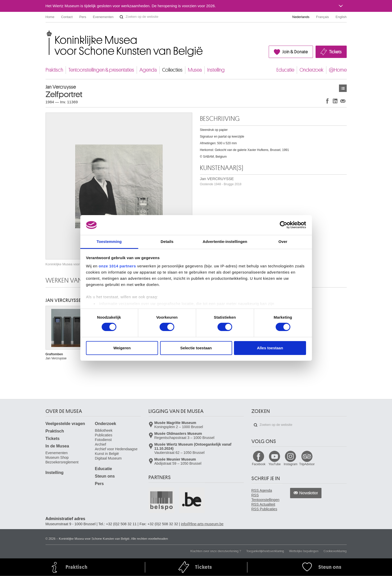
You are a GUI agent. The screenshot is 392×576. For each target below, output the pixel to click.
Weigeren (122, 348)
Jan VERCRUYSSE (221, 181)
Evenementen (103, 17)
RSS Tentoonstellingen (265, 497)
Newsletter (309, 493)
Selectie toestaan (196, 348)
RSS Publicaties (264, 509)
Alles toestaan (270, 348)
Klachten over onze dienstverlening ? (216, 551)
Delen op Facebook (327, 101)
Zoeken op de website (121, 17)
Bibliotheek (104, 430)
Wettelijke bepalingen (304, 551)
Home (50, 17)
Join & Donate (295, 52)
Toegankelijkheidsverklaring (265, 551)
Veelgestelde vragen (65, 424)
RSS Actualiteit (263, 504)
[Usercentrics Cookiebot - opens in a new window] (284, 225)
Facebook (259, 464)
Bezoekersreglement (62, 462)
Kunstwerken (343, 88)
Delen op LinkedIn (335, 101)
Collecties (172, 70)
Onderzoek (312, 70)
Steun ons (105, 476)
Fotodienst (103, 440)
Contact (67, 17)
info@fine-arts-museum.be (202, 524)
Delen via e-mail (343, 101)
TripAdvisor (307, 464)
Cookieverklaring (335, 551)
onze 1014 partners (117, 266)
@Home (338, 70)
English (341, 17)
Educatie (285, 70)
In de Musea (57, 446)
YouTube (275, 464)
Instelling (216, 70)
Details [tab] (167, 242)
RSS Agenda (262, 490)
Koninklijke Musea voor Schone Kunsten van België (47, 33)
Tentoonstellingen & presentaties (101, 70)
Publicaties (104, 435)
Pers (83, 17)
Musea (195, 70)
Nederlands (301, 17)
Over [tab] (283, 242)
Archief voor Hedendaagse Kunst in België (116, 451)
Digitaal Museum (108, 458)
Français (323, 17)
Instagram (290, 464)
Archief (101, 444)
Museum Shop (57, 458)
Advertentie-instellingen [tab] (225, 242)
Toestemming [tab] (109, 242)
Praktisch (54, 70)
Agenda (148, 70)
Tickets (335, 52)
